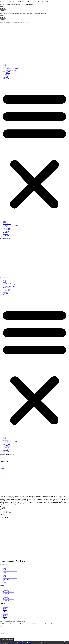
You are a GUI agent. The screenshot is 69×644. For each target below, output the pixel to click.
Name (2, 507)
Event (2, 510)
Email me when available (7, 640)
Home (5, 64)
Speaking (6, 76)
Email (2, 9)
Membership (6, 71)
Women (8, 73)
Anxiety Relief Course (12, 69)
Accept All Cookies (14, 643)
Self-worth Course (11, 70)
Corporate (6, 77)
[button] (34, 150)
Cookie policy (32, 643)
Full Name (3, 7)
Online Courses (7, 67)
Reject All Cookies (24, 643)
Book (5, 66)
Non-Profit (6, 79)
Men (8, 74)
